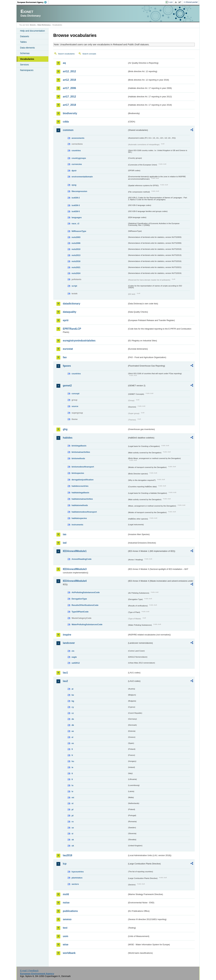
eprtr (66, 320)
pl (72, 809)
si (72, 834)
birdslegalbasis (79, 446)
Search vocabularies (66, 54)
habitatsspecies (79, 518)
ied (65, 543)
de (73, 719)
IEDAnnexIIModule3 (75, 569)
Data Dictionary (44, 25)
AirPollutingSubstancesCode (86, 592)
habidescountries (80, 486)
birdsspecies (78, 473)
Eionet (33, 25)
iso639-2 (76, 198)
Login (171, 2)
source (75, 406)
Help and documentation (32, 31)
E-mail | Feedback (29, 971)
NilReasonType (79, 231)
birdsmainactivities (81, 452)
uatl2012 (76, 663)
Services (24, 65)
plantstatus (77, 878)
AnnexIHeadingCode (82, 559)
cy (73, 707)
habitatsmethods (80, 505)
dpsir (74, 171)
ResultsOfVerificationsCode (85, 605)
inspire (67, 635)
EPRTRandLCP (72, 329)
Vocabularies (27, 59)
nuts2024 (76, 273)
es (73, 743)
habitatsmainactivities (82, 499)
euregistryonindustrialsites (79, 341)
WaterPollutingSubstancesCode (87, 624)
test (65, 928)
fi (72, 749)
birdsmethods (78, 458)
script (74, 286)
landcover (69, 643)
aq (64, 63)
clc (73, 651)
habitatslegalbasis (80, 493)
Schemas (25, 53)
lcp (65, 864)
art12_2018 (69, 80)
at (72, 689)
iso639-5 (76, 211)
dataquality (70, 312)
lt (72, 779)
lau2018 (68, 855)
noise (66, 903)
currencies (77, 164)
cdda (66, 122)
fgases (67, 366)
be (73, 695)
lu (72, 785)
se (73, 828)
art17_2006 (69, 88)
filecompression (79, 191)
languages (77, 217)
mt (73, 797)
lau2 (65, 681)
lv (72, 791)
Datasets (25, 36)
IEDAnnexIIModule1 (75, 551)
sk (73, 840)
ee (73, 731)
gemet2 (67, 386)
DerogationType (79, 599)
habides (68, 438)
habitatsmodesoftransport (84, 512)
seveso (67, 919)
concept (75, 394)
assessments (78, 138)
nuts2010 (76, 249)
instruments (77, 525)
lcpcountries (78, 872)
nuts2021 (76, 267)
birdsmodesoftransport (83, 467)
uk (73, 846)
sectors (75, 884)
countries (76, 150)
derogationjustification (83, 480)
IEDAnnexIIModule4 (75, 581)
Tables (23, 42)
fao (65, 357)
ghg (65, 429)
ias (65, 534)
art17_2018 (69, 105)
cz (73, 713)
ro (73, 822)
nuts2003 (76, 237)
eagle (74, 657)
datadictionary (71, 304)
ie (72, 767)
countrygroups (79, 158)
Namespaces (27, 70)
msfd (66, 894)
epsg (74, 185)
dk (73, 725)
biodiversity (70, 113)
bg (73, 701)
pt (73, 815)
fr (72, 755)
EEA (33, 2)
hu (73, 761)
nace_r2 (75, 224)
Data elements (27, 48)
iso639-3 (76, 205)
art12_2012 (69, 71)
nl (72, 803)
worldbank (69, 953)
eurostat (68, 349)
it (72, 773)
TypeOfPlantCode (80, 612)
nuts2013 (76, 255)
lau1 (65, 673)
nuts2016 (76, 261)
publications (70, 911)
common (68, 130)
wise (66, 945)
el (72, 737)
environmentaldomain (82, 177)
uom (66, 936)
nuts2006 (76, 243)
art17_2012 (69, 97)
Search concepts (89, 54)
